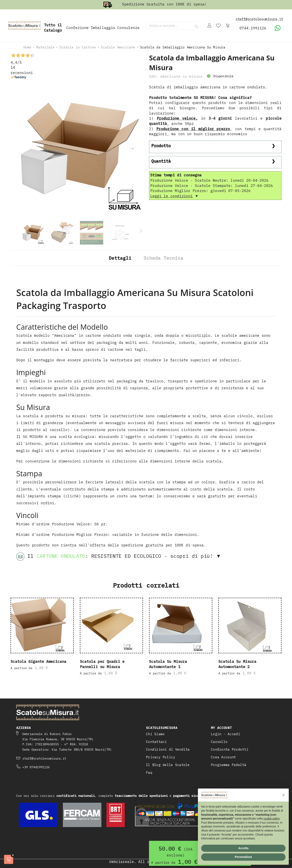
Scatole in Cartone (78, 47)
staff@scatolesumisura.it (44, 758)
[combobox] (173, 26)
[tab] (120, 258)
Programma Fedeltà (229, 765)
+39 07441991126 (36, 767)
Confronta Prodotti (230, 749)
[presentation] (132, 149)
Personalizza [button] (243, 857)
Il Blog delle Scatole (168, 765)
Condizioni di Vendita (168, 749)
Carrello (219, 742)
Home (27, 47)
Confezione (77, 28)
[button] (283, 795)
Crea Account (223, 757)
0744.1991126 (253, 28)
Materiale (45, 47)
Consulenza (128, 28)
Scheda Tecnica (163, 258)
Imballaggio (103, 28)
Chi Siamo (155, 734)
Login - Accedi (225, 734)
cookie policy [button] (271, 819)
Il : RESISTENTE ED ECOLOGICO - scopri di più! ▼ (119, 557)
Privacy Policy (161, 757)
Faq (149, 773)
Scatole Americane (118, 47)
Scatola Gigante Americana (38, 662)
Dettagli (120, 258)
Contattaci (156, 742)
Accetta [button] (243, 848)
